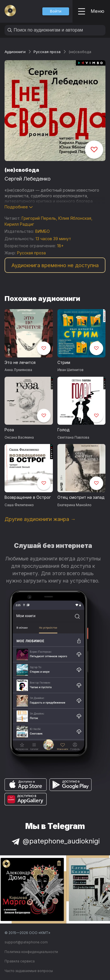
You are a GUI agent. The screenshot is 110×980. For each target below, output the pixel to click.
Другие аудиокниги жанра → (40, 519)
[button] (56, 11)
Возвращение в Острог (28, 497)
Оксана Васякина (19, 437)
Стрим (64, 362)
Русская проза (47, 52)
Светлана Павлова (73, 437)
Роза (9, 430)
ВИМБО (42, 231)
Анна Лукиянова (18, 370)
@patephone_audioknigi (55, 841)
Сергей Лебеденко (28, 179)
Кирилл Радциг (19, 224)
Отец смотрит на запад (81, 497)
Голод (64, 430)
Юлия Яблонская (75, 218)
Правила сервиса (20, 961)
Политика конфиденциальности (31, 952)
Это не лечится (20, 362)
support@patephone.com (26, 942)
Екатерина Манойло (74, 505)
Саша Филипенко (19, 505)
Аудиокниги (15, 52)
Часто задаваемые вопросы (29, 971)
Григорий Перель (39, 218)
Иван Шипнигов (70, 370)
